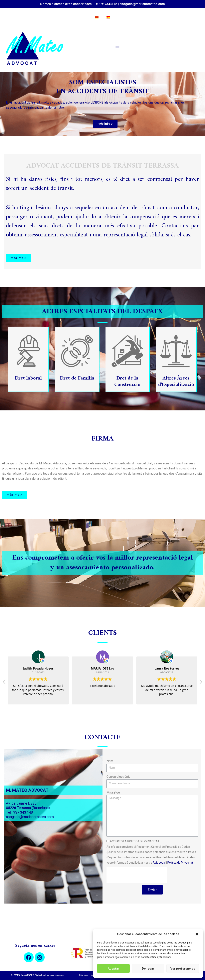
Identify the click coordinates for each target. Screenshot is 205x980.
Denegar (148, 969)
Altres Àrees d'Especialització (176, 381)
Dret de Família (77, 378)
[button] (197, 934)
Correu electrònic (118, 777)
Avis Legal (159, 863)
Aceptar (113, 969)
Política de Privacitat (180, 863)
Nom (110, 761)
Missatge (113, 792)
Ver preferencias (183, 969)
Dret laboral (28, 378)
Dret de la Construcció (127, 381)
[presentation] (137, 875)
